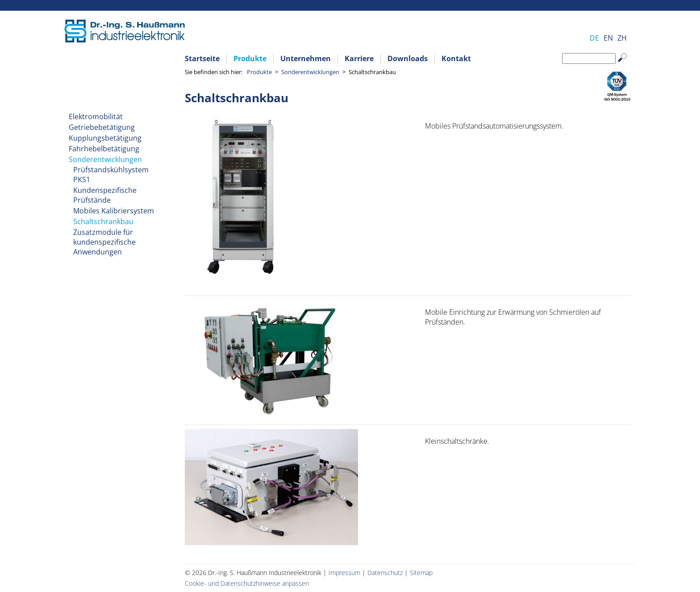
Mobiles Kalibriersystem (114, 211)
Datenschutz (385, 573)
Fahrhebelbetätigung (104, 149)
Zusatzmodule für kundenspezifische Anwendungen (104, 242)
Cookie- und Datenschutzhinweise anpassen (247, 583)
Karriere (359, 58)
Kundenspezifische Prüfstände (105, 195)
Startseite (202, 58)
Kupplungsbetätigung (105, 138)
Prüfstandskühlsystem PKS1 (111, 175)
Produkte (250, 58)
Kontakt (456, 58)
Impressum (344, 573)
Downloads (408, 58)
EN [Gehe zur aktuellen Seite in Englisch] (608, 38)
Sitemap (421, 573)
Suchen (627, 65)
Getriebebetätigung (102, 127)
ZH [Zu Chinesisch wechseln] (622, 38)
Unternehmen (306, 58)
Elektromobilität (96, 117)
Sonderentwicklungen (310, 72)
